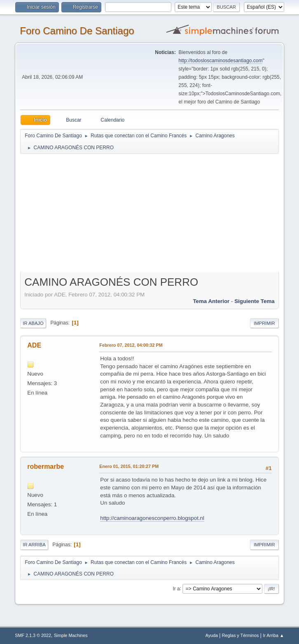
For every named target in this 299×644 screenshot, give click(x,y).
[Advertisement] (157, 212)
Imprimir (264, 323)
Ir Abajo (33, 323)
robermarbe (46, 467)
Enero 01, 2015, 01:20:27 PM (129, 466)
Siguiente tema (255, 301)
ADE (34, 345)
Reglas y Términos (241, 635)
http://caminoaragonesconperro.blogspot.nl (152, 518)
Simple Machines (71, 635)
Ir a (176, 588)
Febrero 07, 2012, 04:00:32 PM (131, 345)
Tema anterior (211, 301)
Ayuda (212, 635)
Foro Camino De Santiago (77, 31)
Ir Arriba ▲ (273, 635)
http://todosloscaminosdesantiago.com (221, 61)
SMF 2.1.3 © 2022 (33, 635)
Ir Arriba (34, 545)
